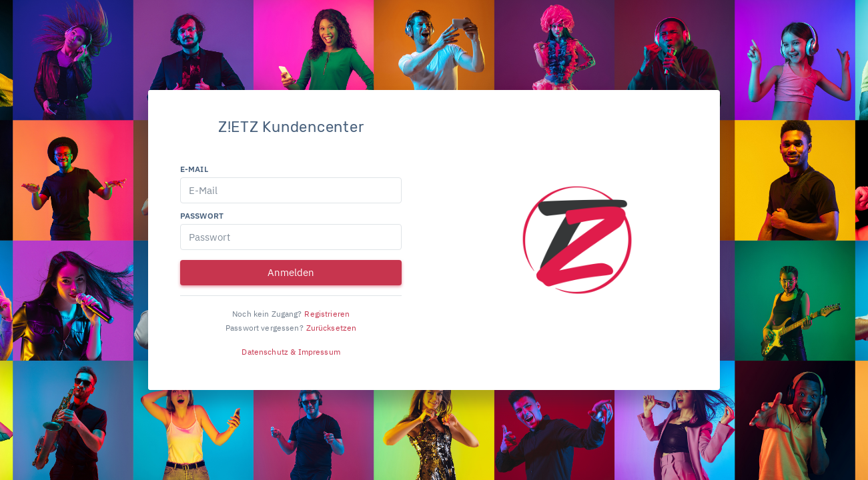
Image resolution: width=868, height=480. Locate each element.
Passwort (202, 216)
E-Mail (194, 169)
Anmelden (291, 272)
